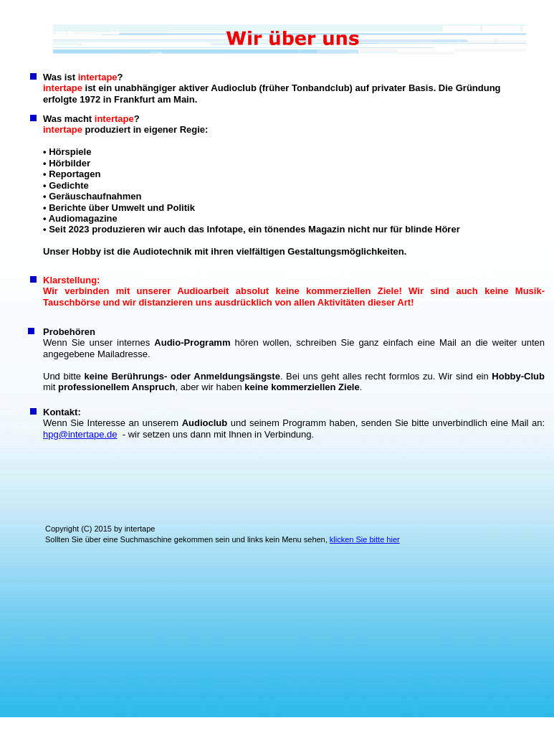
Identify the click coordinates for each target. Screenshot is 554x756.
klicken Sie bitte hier (365, 539)
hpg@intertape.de (80, 434)
